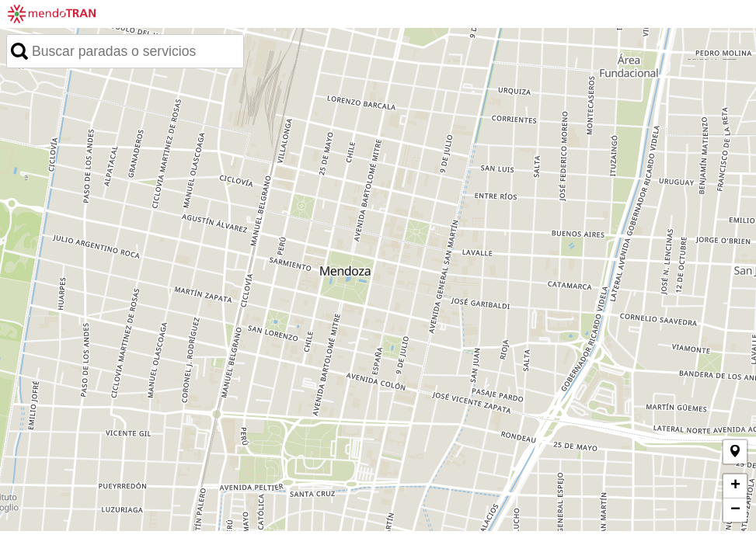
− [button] (735, 510)
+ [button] (735, 486)
